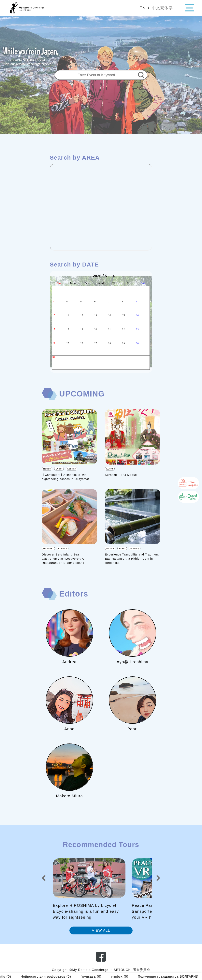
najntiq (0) (13, 977)
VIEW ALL (101, 930)
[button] (44, 878)
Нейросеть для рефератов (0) (56, 977)
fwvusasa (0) (101, 977)
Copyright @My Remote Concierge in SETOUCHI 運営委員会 (101, 970)
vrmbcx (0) (130, 977)
